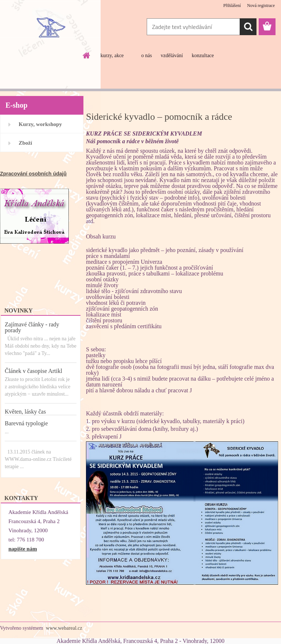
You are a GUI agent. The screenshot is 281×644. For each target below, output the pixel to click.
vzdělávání (172, 55)
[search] (248, 27)
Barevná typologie (26, 423)
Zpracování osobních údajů (33, 174)
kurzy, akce (112, 55)
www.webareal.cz (64, 628)
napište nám (23, 549)
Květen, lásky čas (25, 412)
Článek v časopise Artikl (33, 371)
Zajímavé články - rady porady (32, 327)
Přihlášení (232, 5)
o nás (147, 55)
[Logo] (50, 27)
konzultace (203, 55)
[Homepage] (87, 55)
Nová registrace (261, 5)
